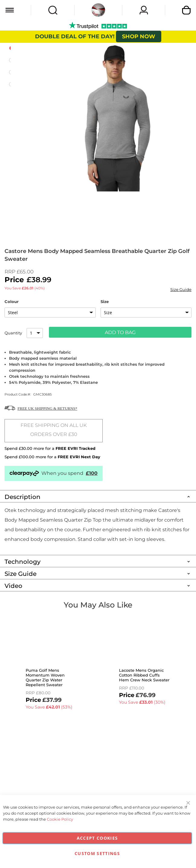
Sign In (144, 10)
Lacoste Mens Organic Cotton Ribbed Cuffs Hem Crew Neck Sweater (144, 675)
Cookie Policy (60, 819)
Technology (22, 562)
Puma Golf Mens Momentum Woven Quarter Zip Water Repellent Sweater (45, 677)
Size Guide (181, 289)
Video (13, 586)
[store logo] (98, 10)
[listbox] (50, 312)
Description (22, 497)
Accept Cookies (97, 838)
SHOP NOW (139, 36)
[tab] (98, 496)
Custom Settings (97, 853)
